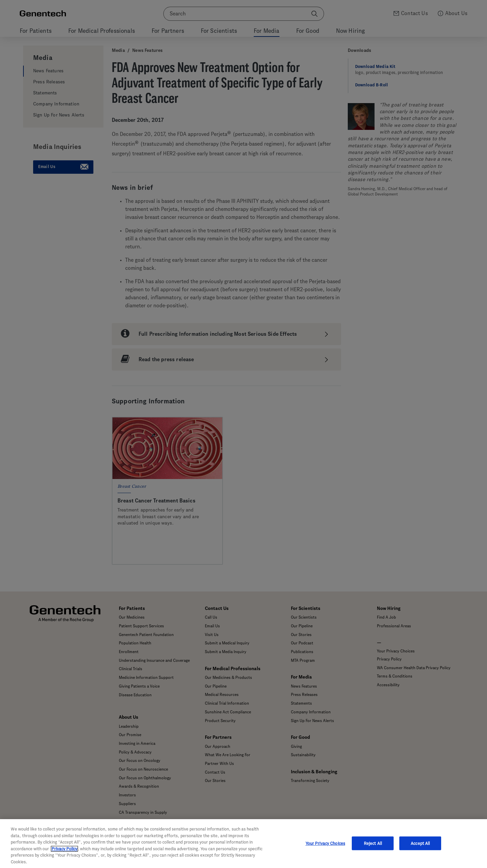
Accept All (420, 850)
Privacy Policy (64, 856)
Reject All (373, 850)
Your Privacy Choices (326, 850)
